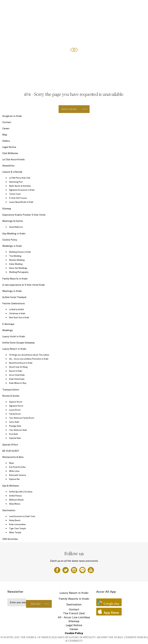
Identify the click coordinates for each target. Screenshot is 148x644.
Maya (11, 463)
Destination (9, 510)
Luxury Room (15, 410)
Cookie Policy (10, 240)
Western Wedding (17, 260)
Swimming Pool (16, 182)
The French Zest (74, 613)
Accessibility (74, 641)
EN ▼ (138, 6)
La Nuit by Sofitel (17, 309)
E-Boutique (8, 324)
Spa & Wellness (93, 6)
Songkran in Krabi (12, 116)
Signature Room (16, 406)
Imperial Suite (15, 438)
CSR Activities (10, 539)
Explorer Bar (14, 479)
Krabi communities (17, 524)
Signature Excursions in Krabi (22, 190)
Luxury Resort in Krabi (14, 349)
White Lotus (14, 471)
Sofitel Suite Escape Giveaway (18, 343)
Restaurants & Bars (13, 457)
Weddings (8, 330)
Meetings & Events (13, 221)
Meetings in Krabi (12, 291)
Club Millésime (10, 153)
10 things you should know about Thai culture (29, 355)
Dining (64, 6)
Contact (7, 122)
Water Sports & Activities (20, 186)
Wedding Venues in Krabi (20, 252)
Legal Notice (9, 147)
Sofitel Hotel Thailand (14, 297)
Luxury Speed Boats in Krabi (21, 202)
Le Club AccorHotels (13, 159)
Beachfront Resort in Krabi (21, 363)
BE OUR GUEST (11, 451)
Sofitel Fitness (15, 496)
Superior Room (16, 402)
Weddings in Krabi (12, 246)
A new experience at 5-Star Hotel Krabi (24, 285)
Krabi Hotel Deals (17, 379)
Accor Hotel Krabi (17, 375)
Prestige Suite (15, 426)
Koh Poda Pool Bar (17, 467)
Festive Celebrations (124, 6)
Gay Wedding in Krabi (14, 233)
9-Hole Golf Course (18, 198)
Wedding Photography (19, 272)
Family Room (15, 414)
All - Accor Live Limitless (74, 617)
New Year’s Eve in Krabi (19, 317)
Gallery (6, 141)
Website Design (136, 637)
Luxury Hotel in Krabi (14, 336)
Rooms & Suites (52, 6)
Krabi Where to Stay (18, 383)
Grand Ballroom (16, 227)
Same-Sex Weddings (18, 268)
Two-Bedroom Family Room (22, 418)
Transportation (11, 390)
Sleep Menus (15, 504)
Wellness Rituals (16, 500)
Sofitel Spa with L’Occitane (21, 492)
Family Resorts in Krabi (15, 279)
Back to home (69, 109)
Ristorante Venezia (18, 475)
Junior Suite (14, 422)
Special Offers (108, 6)
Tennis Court (15, 194)
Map (5, 135)
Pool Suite (14, 434)
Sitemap (7, 209)
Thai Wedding (15, 256)
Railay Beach (15, 520)
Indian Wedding (16, 264)
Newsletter (8, 166)
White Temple (15, 532)
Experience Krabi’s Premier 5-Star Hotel (24, 215)
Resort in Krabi (16, 371)
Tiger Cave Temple (18, 528)
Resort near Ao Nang (18, 367)
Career (6, 128)
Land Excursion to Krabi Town (22, 516)
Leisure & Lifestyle (77, 6)
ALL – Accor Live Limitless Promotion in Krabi (29, 359)
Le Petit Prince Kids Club (20, 178)
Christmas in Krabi (17, 313)
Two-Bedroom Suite (18, 430)
